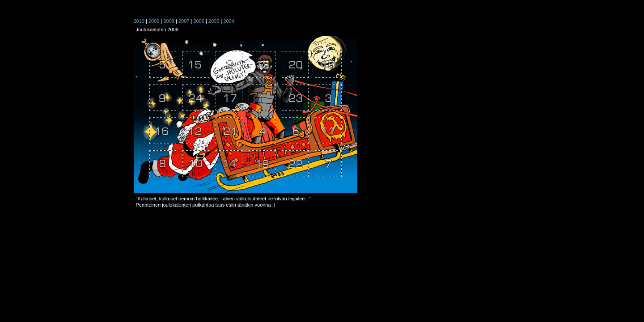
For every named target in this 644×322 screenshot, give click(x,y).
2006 (199, 21)
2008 (169, 21)
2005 (214, 21)
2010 (139, 21)
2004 (229, 21)
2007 (184, 21)
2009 (154, 21)
